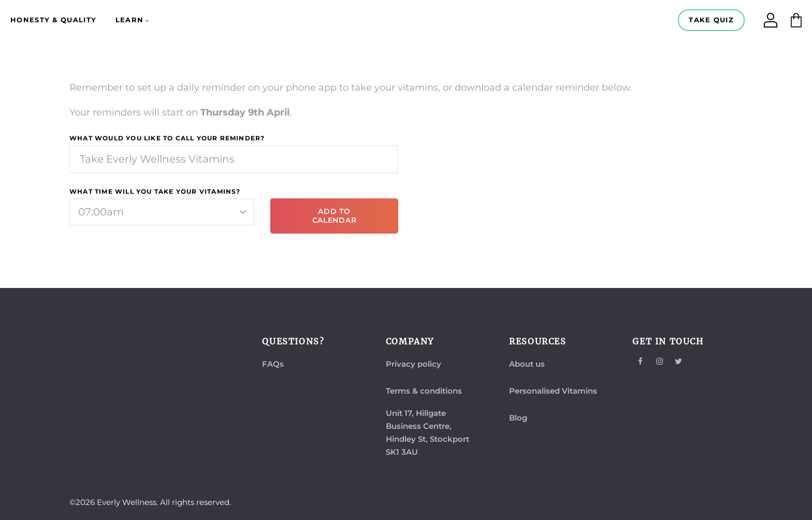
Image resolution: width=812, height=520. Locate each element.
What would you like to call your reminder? (167, 138)
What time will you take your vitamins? (155, 191)
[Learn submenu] (147, 20)
